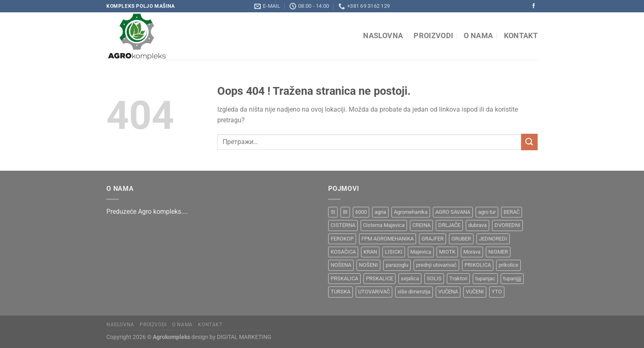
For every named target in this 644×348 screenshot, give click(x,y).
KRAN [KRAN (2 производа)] (370, 252)
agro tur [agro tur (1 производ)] (487, 212)
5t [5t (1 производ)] (333, 212)
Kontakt (521, 36)
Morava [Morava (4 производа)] (472, 252)
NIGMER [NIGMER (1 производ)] (498, 252)
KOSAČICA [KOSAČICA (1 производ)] (343, 252)
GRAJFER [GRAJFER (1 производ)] (432, 239)
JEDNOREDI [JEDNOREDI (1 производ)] (493, 239)
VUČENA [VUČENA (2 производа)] (448, 292)
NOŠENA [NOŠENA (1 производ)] (341, 265)
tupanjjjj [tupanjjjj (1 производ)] (512, 278)
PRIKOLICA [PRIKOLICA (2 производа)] (478, 265)
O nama (478, 36)
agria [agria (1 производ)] (380, 212)
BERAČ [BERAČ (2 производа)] (512, 212)
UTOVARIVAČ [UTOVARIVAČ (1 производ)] (374, 292)
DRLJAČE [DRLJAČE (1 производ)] (449, 225)
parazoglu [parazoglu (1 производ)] (397, 265)
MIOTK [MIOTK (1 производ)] (447, 252)
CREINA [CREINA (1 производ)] (421, 225)
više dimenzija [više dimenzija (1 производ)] (414, 292)
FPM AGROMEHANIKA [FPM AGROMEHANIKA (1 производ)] (388, 239)
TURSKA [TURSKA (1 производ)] (340, 292)
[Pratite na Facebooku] (534, 6)
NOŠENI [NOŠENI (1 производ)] (368, 265)
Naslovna (383, 36)
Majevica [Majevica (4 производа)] (421, 252)
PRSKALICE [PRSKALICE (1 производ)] (379, 278)
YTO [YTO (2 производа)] (497, 292)
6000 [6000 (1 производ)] (361, 212)
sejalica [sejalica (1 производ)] (410, 278)
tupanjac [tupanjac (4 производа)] (485, 278)
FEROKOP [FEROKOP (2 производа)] (342, 239)
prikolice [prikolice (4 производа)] (508, 265)
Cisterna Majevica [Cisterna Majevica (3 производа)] (384, 225)
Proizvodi (433, 36)
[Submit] (529, 142)
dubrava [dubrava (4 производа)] (477, 225)
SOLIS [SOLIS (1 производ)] (434, 278)
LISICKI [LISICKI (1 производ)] (394, 252)
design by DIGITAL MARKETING (231, 337)
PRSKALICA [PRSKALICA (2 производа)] (344, 278)
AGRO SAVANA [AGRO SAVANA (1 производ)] (453, 212)
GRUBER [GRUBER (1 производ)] (461, 239)
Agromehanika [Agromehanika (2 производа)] (411, 212)
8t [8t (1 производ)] (345, 212)
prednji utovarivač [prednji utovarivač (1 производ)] (436, 265)
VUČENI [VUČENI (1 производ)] (475, 292)
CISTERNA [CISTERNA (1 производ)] (343, 225)
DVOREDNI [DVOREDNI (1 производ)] (507, 225)
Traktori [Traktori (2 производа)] (458, 278)
